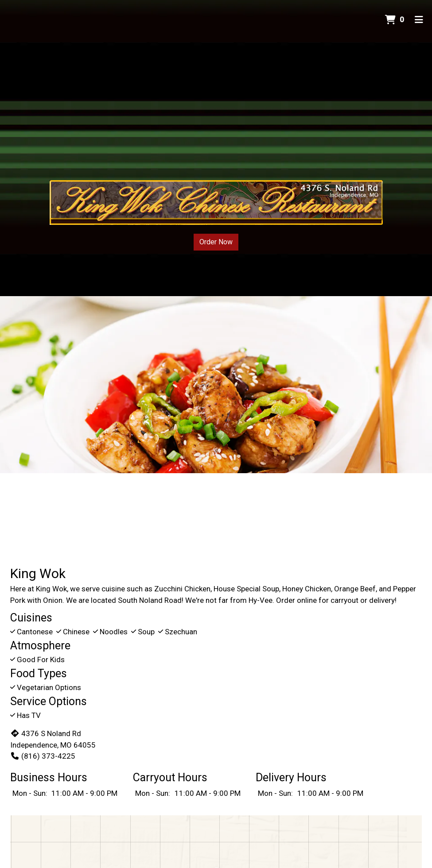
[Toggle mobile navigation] (419, 20)
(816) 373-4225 (43, 756)
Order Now (216, 242)
